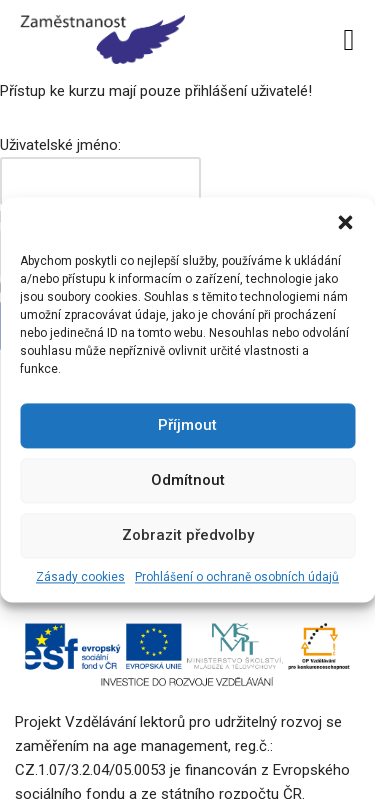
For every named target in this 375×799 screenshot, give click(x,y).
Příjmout (187, 425)
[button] (345, 222)
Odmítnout (188, 480)
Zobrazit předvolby (188, 535)
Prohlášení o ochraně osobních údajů (237, 577)
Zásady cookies (80, 577)
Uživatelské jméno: (60, 145)
